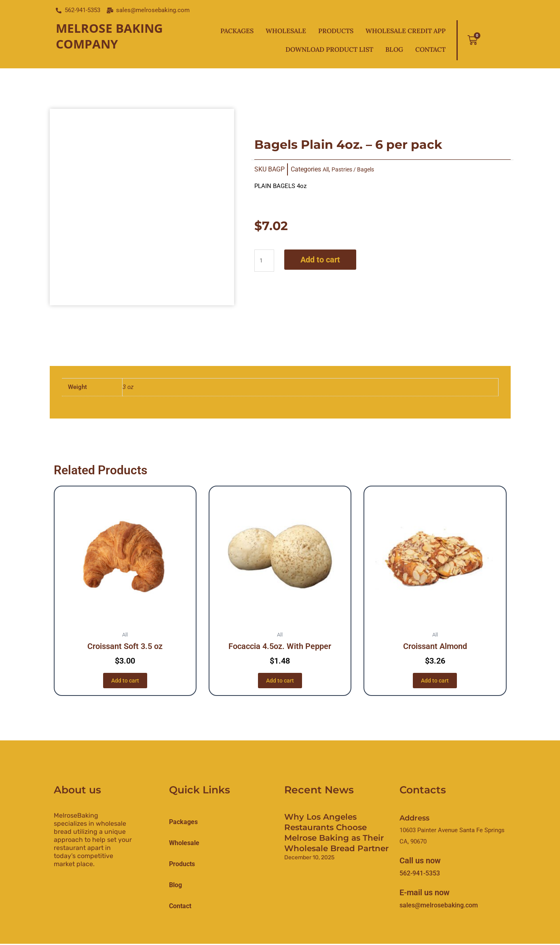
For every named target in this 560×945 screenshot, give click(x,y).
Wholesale (286, 31)
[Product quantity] (265, 261)
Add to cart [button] (125, 681)
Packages (237, 31)
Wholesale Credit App (406, 31)
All (326, 169)
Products (336, 31)
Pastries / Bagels (357, 169)
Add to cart (322, 260)
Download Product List (329, 49)
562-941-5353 (420, 874)
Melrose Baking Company (109, 36)
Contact (430, 49)
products (182, 865)
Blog (394, 49)
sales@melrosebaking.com (439, 906)
